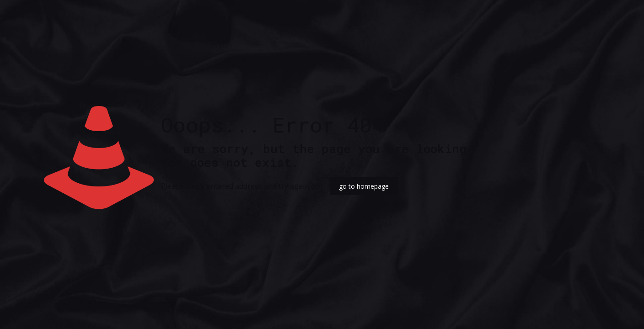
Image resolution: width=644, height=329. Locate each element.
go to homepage (364, 186)
